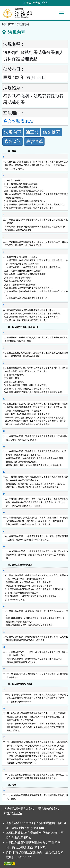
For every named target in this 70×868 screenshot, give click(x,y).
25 (4, 737)
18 (4, 570)
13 (4, 472)
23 (4, 690)
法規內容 (13, 132)
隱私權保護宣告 (49, 809)
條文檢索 (51, 132)
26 (4, 770)
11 (4, 431)
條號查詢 (13, 141)
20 (4, 632)
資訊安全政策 (13, 813)
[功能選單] (61, 13)
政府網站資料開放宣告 (19, 809)
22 (4, 669)
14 (4, 494)
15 (4, 513)
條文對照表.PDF (18, 121)
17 (4, 546)
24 (4, 708)
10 (4, 399)
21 (4, 647)
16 (4, 531)
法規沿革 (34, 141)
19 (4, 606)
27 (4, 790)
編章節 (32, 132)
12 (4, 446)
